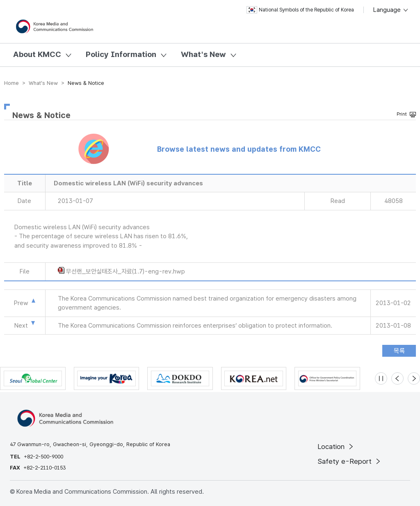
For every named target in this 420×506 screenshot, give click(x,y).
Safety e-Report (350, 461)
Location (336, 447)
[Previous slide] (397, 378)
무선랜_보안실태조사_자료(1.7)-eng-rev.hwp (126, 271)
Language (391, 10)
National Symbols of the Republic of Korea (300, 10)
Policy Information (121, 54)
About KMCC (37, 54)
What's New (203, 54)
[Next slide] (414, 378)
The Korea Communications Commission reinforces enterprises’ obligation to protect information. (195, 326)
